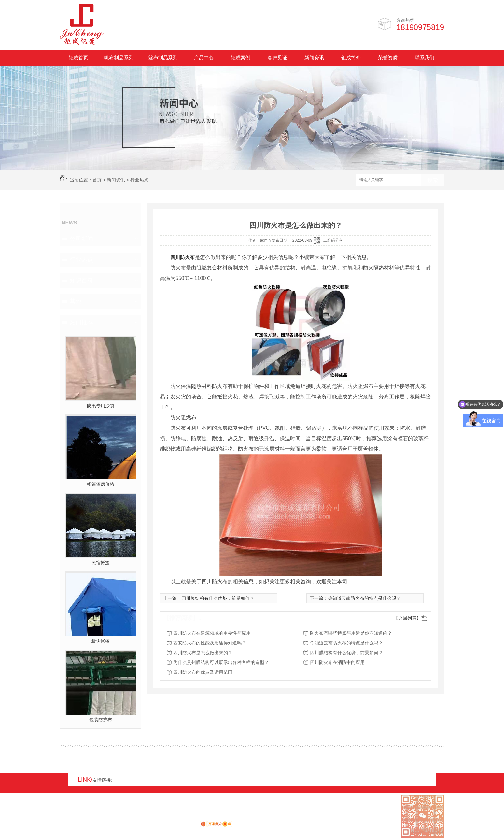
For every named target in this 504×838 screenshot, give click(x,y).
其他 (76, 301)
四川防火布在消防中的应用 (337, 662)
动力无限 (188, 825)
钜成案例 (241, 58)
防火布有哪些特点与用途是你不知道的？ (351, 633)
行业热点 (139, 180)
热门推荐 (81, 322)
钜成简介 (351, 58)
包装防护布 (101, 720)
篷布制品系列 (163, 58)
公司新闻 (81, 239)
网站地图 (69, 817)
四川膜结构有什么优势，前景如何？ (218, 598)
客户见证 (277, 58)
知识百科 (81, 281)
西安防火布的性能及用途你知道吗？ (210, 643)
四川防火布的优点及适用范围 (203, 672)
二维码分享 (333, 240)
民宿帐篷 (101, 563)
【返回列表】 (407, 618)
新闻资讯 (314, 58)
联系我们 (425, 58)
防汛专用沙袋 (101, 406)
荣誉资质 (388, 58)
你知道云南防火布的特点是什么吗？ (364, 598)
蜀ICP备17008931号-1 (148, 817)
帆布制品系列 (119, 58)
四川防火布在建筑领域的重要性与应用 (212, 633)
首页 (97, 180)
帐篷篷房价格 (101, 484)
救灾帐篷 (101, 641)
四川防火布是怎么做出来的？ (203, 653)
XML (99, 817)
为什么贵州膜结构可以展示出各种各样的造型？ (221, 662)
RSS (86, 817)
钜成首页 (78, 58)
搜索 (433, 180)
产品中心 (204, 58)
